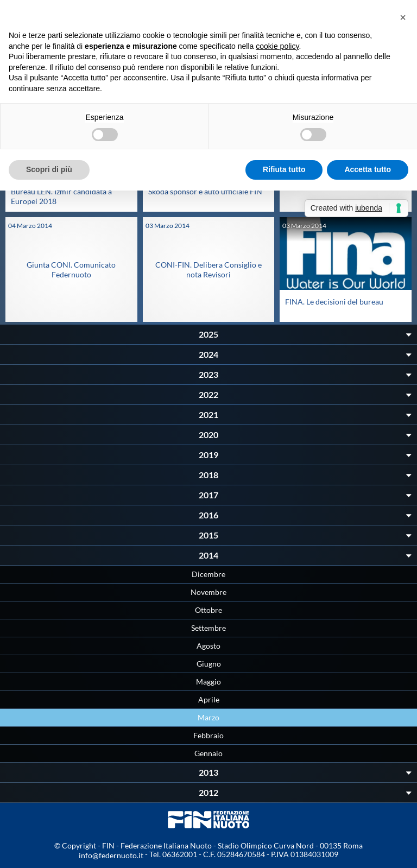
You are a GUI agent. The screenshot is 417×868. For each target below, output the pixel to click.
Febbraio (208, 735)
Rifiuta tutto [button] (284, 169)
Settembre (208, 628)
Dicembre (208, 574)
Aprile (209, 699)
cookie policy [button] (277, 46)
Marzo (208, 717)
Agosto (208, 646)
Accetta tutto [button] (368, 169)
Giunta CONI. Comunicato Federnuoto (71, 270)
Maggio (208, 682)
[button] (403, 17)
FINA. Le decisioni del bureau (334, 302)
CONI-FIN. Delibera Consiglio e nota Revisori (208, 270)
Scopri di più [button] (49, 169)
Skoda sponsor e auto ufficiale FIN (205, 191)
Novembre (208, 592)
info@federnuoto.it (111, 855)
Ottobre (208, 610)
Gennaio (208, 753)
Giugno (209, 664)
